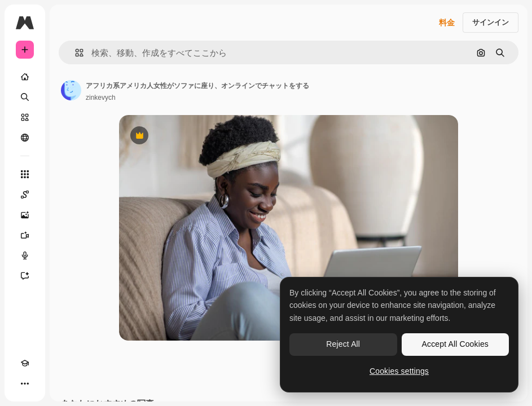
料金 (447, 23)
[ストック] (25, 117)
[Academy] (25, 363)
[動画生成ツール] (25, 235)
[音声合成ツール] (25, 255)
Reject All (343, 344)
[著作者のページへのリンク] (71, 90)
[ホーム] (25, 77)
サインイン (491, 22)
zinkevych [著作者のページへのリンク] (101, 98)
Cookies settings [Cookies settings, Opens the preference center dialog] (399, 371)
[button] (75, 53)
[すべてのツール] (25, 174)
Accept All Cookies (455, 344)
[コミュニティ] (25, 138)
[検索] (25, 97)
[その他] (25, 383)
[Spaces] (25, 195)
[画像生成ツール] (25, 215)
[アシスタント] (25, 276)
